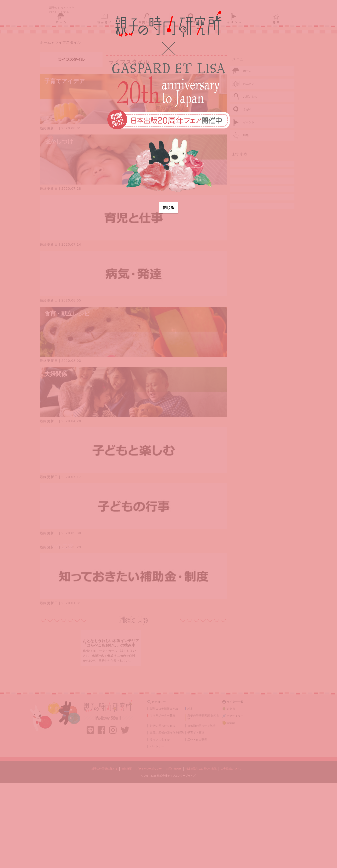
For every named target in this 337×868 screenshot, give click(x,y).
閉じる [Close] (168, 208)
